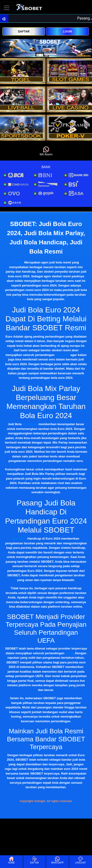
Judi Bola (20, 539)
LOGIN (67, 32)
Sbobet (18, 262)
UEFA (69, 653)
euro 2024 (62, 355)
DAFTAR (24, 32)
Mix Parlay (30, 424)
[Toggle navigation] (7, 8)
